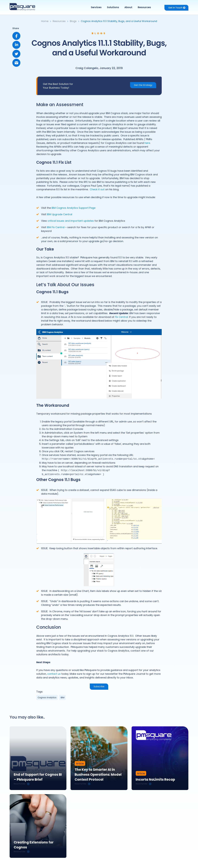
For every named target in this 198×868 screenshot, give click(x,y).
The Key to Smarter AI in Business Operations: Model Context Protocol (98, 775)
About (128, 7)
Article (80, 764)
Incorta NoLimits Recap (155, 780)
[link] (38, 757)
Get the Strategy (143, 85)
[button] (97, 7)
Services (96, 7)
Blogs (73, 21)
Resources (144, 7)
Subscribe (99, 686)
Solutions (113, 7)
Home (45, 21)
